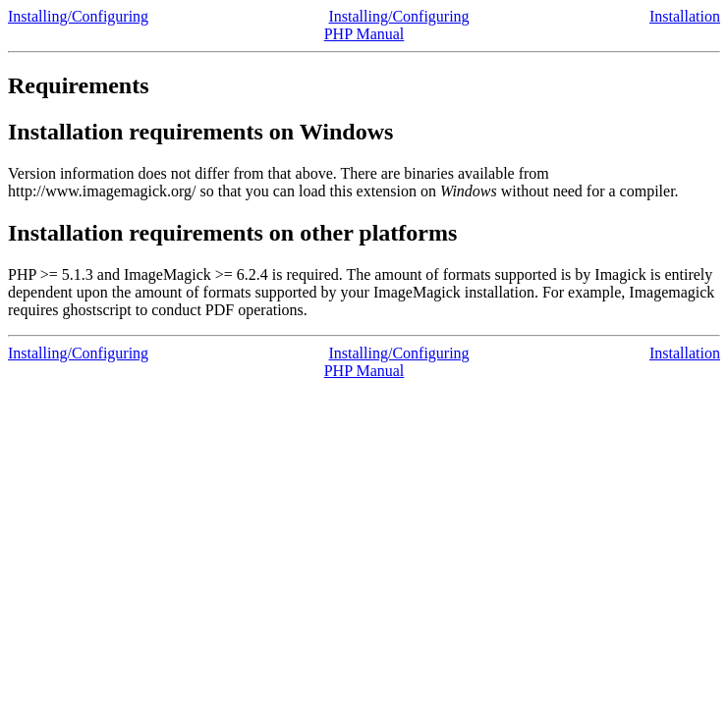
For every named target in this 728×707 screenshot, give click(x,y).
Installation (685, 16)
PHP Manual (364, 34)
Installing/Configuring (78, 16)
